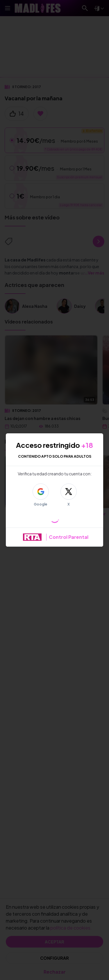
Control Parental (69, 537)
